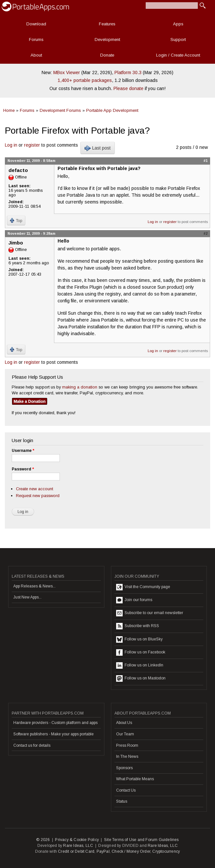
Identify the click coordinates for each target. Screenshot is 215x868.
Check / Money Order (131, 851)
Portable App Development (112, 110)
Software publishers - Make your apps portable (54, 734)
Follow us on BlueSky (139, 639)
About (36, 55)
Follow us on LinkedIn (140, 665)
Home (9, 110)
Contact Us (126, 790)
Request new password (38, 496)
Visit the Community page (143, 587)
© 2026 (43, 840)
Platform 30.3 (128, 72)
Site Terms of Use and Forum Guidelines (141, 840)
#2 (206, 233)
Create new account (34, 489)
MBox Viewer (67, 72)
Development (107, 39)
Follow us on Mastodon (141, 678)
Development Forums (60, 110)
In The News (127, 756)
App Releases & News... (34, 586)
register (32, 145)
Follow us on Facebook (141, 652)
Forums (36, 39)
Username (23, 451)
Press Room (127, 745)
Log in (11, 145)
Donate (107, 55)
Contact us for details (32, 745)
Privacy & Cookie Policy (77, 840)
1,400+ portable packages (85, 80)
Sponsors (124, 768)
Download (36, 24)
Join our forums (134, 600)
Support (178, 39)
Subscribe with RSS (138, 626)
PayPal (103, 851)
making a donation (80, 387)
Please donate (128, 88)
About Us (124, 723)
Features (107, 24)
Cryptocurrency (166, 851)
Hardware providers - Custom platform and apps (55, 723)
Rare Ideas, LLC (78, 846)
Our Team (125, 734)
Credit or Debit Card (76, 851)
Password (23, 469)
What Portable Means (135, 779)
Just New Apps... (27, 597)
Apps (178, 24)
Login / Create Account (178, 55)
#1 (206, 161)
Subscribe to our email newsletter (150, 613)
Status (122, 801)
